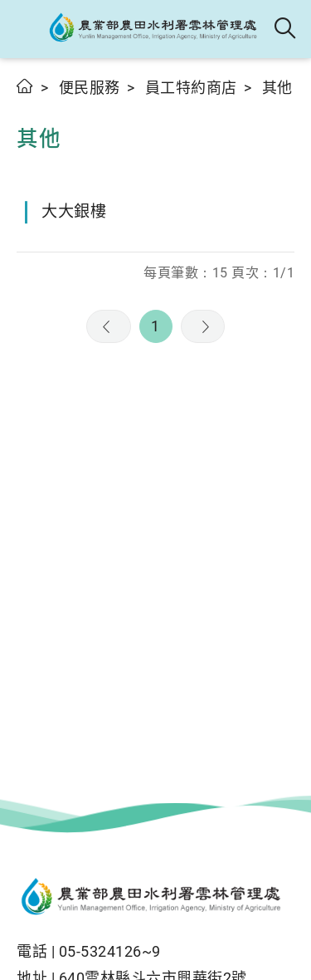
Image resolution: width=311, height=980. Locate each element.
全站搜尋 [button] (286, 29)
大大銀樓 (74, 211)
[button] (27, 29)
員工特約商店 (191, 88)
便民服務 (90, 88)
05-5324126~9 (110, 951)
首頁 (25, 86)
